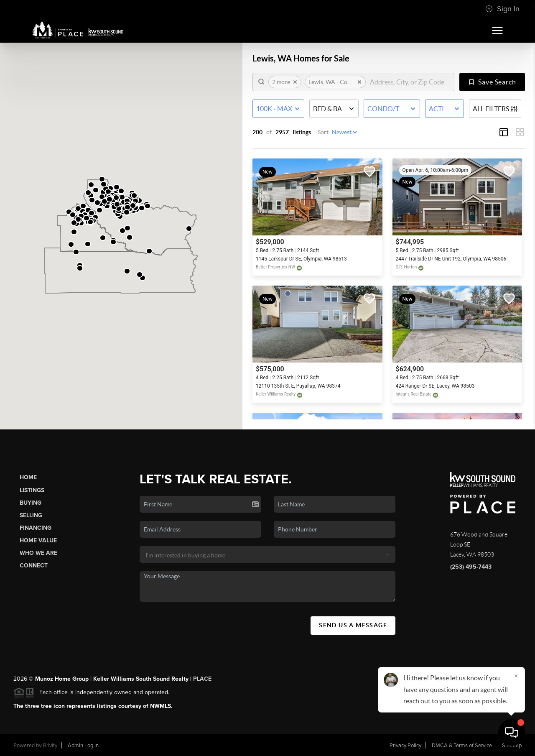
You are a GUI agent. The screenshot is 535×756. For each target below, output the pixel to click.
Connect (34, 566)
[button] (130, 237)
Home (28, 477)
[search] (409, 82)
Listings (32, 490)
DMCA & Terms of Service (462, 746)
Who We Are (38, 553)
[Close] (516, 676)
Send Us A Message (353, 625)
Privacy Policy (405, 746)
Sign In (502, 9)
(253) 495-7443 (471, 567)
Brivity (50, 746)
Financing (36, 528)
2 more (285, 82)
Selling (31, 515)
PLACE (202, 679)
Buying (31, 503)
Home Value (38, 540)
